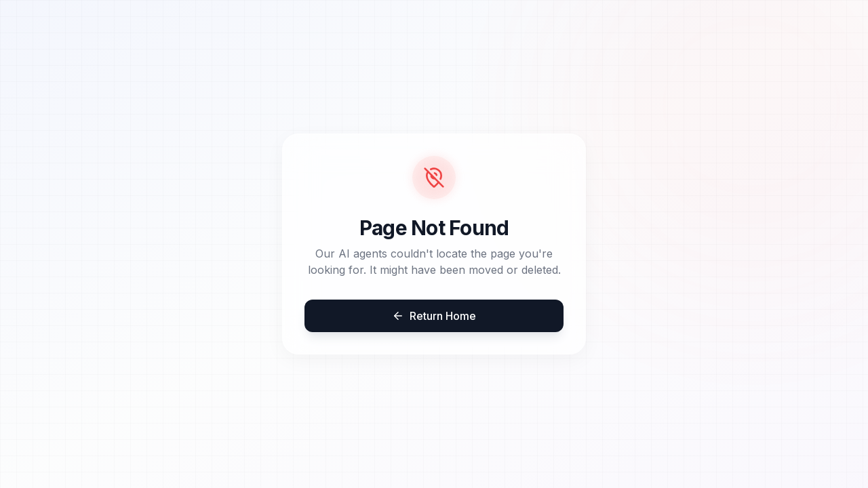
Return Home (434, 316)
